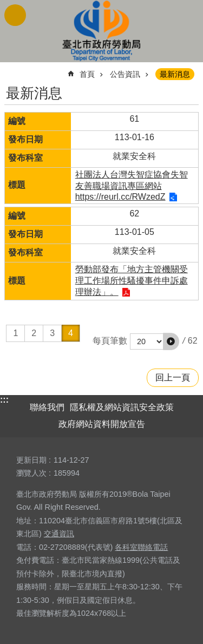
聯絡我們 (47, 407)
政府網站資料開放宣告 (102, 424)
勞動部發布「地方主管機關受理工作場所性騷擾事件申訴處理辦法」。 (132, 281)
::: (4, 400)
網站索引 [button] (15, 15)
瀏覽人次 (31, 473)
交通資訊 (59, 534)
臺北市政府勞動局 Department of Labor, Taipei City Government (102, 31)
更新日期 (31, 460)
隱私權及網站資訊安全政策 (122, 407)
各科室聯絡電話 (141, 547)
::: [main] (11, 70)
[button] (171, 341)
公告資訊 (125, 74)
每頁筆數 (110, 341)
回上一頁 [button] (173, 377)
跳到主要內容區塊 (6, 6)
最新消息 (175, 74)
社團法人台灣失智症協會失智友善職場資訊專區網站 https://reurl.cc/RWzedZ (132, 186)
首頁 (87, 74)
